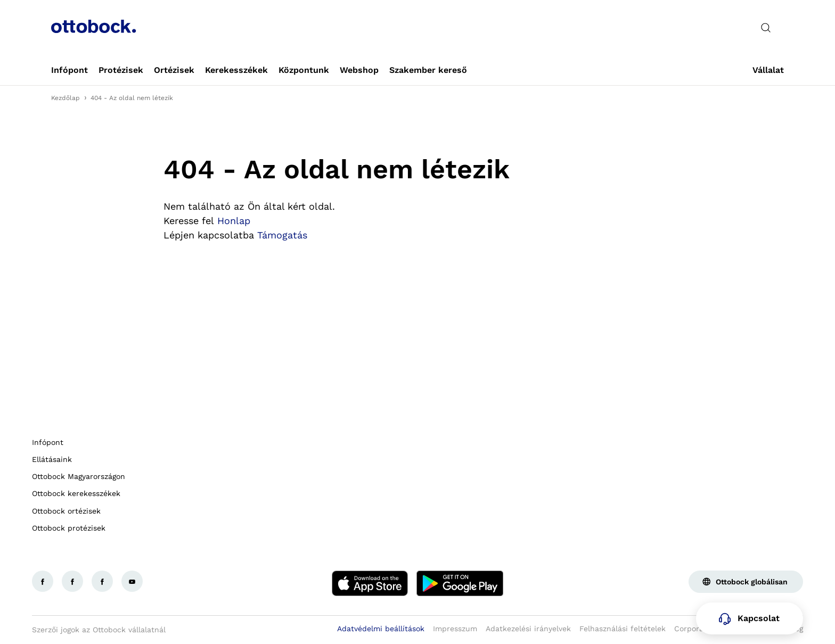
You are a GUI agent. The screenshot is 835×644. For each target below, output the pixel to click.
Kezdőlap (66, 98)
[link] (69, 70)
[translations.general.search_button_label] (766, 28)
